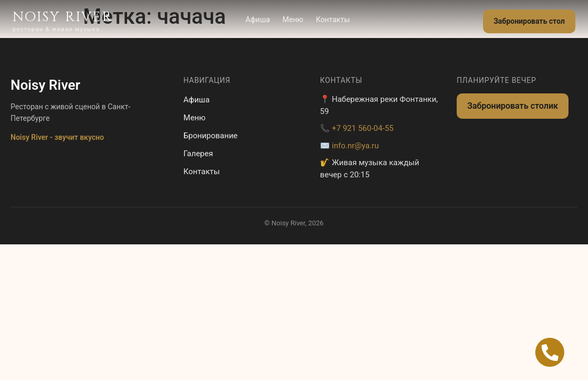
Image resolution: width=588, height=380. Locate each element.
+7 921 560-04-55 (363, 128)
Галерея (198, 154)
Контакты (333, 20)
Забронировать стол (529, 21)
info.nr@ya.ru (355, 146)
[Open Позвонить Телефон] (550, 352)
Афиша (258, 20)
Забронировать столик (513, 106)
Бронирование (211, 136)
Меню (293, 20)
